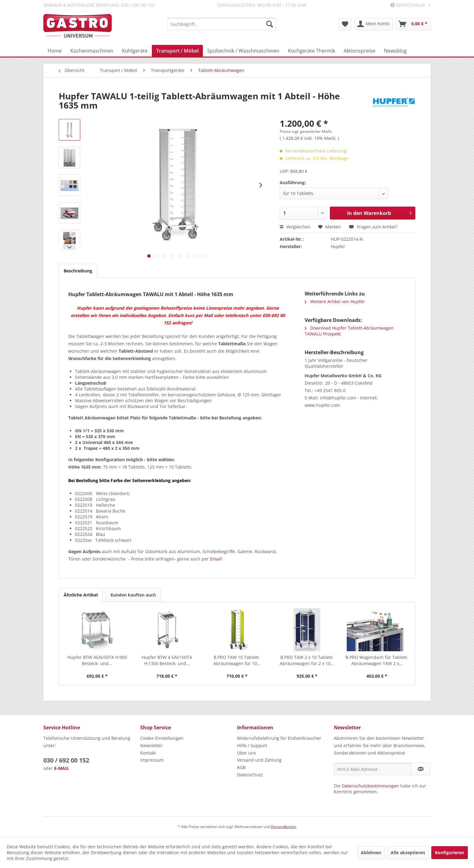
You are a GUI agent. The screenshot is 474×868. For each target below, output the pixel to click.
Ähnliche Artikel (81, 595)
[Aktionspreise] (359, 51)
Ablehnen (371, 852)
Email (216, 559)
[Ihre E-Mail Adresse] (373, 769)
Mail (208, 315)
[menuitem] (222, 24)
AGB (241, 767)
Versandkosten (284, 827)
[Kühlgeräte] (135, 51)
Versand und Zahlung (259, 760)
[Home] (55, 51)
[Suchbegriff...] (222, 24)
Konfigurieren (450, 852)
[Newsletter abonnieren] (421, 769)
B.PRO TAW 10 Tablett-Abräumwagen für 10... (237, 660)
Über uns (247, 753)
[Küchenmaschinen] (92, 51)
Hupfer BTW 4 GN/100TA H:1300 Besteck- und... (167, 660)
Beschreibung (78, 271)
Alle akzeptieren (408, 852)
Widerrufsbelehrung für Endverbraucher (279, 738)
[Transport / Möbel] (177, 51)
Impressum (152, 760)
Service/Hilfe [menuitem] (408, 5)
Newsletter (151, 745)
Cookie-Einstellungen (162, 738)
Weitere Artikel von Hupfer (335, 301)
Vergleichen (295, 227)
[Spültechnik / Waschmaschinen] (243, 51)
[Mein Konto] (374, 24)
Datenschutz (250, 775)
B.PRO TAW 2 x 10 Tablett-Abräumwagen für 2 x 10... (307, 660)
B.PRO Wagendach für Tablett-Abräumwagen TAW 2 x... (377, 660)
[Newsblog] (395, 51)
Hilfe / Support (252, 745)
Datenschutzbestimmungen (370, 786)
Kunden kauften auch (133, 595)
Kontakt (148, 753)
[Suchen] (270, 24)
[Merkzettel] (345, 24)
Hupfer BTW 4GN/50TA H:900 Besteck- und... (97, 660)
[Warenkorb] (413, 24)
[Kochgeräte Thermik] (312, 51)
